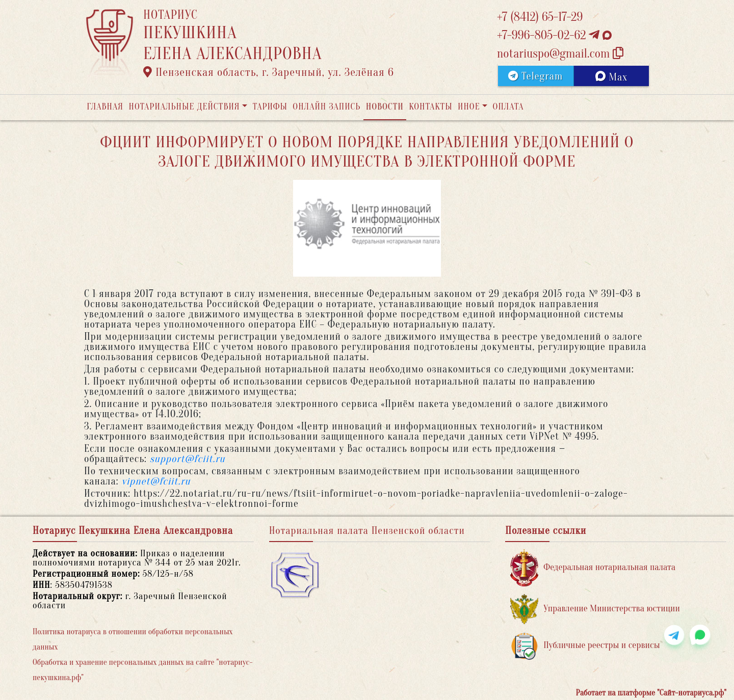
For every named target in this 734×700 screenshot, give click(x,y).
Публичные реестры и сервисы (585, 646)
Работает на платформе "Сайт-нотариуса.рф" (651, 693)
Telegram (535, 76)
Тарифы (270, 107)
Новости (385, 107)
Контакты (430, 107)
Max (611, 77)
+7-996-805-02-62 (554, 35)
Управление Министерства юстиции (595, 609)
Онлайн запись (326, 107)
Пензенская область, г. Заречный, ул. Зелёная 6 (269, 72)
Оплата (508, 107)
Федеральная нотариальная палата (593, 568)
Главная (105, 107)
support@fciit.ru (188, 459)
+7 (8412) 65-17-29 (540, 17)
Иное (469, 107)
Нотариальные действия (184, 107)
